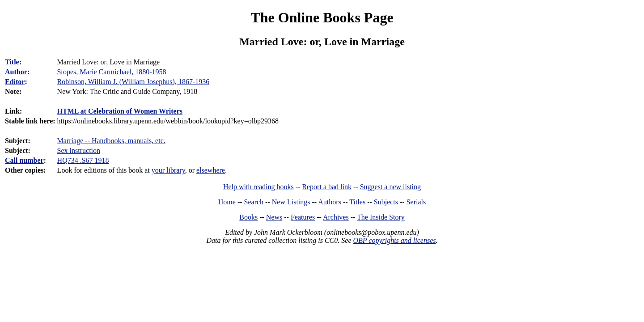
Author (16, 72)
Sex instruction (79, 150)
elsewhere (211, 170)
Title (12, 62)
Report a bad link (327, 187)
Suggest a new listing (390, 187)
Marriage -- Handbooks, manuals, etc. (111, 141)
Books (248, 217)
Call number (24, 160)
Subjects (386, 202)
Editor (15, 82)
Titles (357, 202)
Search (254, 202)
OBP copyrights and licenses (394, 240)
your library (168, 170)
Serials (416, 202)
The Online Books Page (322, 17)
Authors (330, 202)
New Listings (291, 202)
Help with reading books (258, 187)
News (274, 217)
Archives (336, 217)
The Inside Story (381, 217)
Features (303, 217)
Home (227, 202)
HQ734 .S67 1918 (83, 160)
